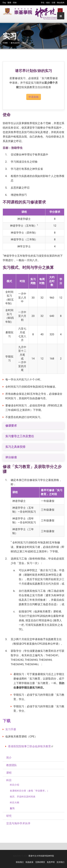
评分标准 (11, 457)
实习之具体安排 (15, 447)
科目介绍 (14, 785)
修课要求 (11, 426)
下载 (7, 721)
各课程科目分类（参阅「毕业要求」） (30, 791)
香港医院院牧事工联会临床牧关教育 (31, 746)
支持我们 (60, 862)
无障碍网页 (40, 862)
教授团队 (12, 765)
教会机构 (61, 3)
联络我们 (20, 862)
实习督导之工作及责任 (20, 436)
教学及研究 (15, 43)
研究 (9, 816)
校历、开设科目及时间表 (23, 797)
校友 (48, 3)
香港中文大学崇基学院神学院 (41, 856)
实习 (12, 808)
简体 (15, 3)
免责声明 (51, 862)
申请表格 (34, 97)
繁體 (9, 3)
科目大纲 (14, 803)
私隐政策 (29, 862)
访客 (54, 3)
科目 (24, 43)
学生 (43, 3)
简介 (9, 758)
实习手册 (11, 729)
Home (5, 43)
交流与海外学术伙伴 (18, 823)
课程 (9, 773)
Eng (4, 3)
